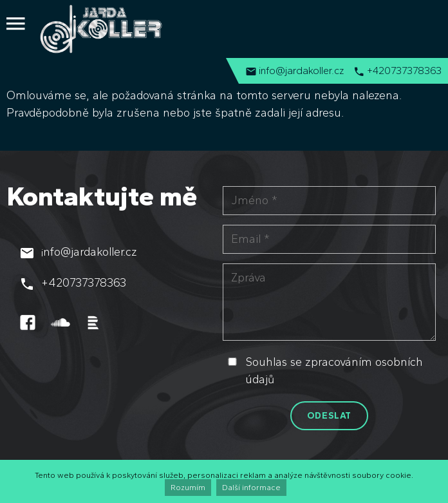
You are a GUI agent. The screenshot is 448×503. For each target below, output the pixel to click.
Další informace (251, 488)
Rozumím (188, 488)
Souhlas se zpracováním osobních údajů (334, 371)
